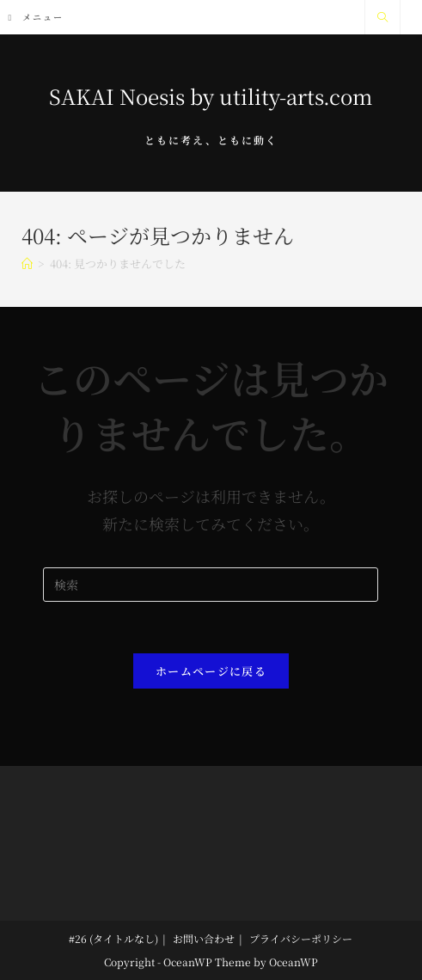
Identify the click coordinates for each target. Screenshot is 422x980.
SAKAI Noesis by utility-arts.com (211, 96)
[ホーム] (27, 263)
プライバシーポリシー (301, 938)
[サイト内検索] (382, 17)
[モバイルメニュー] (37, 17)
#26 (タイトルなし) (113, 938)
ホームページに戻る (211, 671)
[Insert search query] (211, 585)
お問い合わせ (204, 938)
